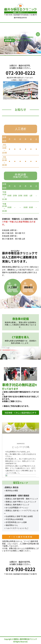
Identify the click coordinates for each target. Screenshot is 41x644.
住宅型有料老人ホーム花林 (16, 522)
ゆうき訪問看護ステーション (17, 508)
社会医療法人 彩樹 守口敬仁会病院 (19, 516)
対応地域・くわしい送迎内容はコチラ (20, 413)
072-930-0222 (20, 73)
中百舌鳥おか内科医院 (14, 519)
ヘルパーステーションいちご (17, 528)
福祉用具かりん (12, 525)
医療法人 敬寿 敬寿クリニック (18, 505)
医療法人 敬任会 (12, 487)
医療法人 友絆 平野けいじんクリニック (21, 502)
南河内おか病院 (12, 491)
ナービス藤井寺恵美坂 (20, 537)
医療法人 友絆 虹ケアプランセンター (21, 512)
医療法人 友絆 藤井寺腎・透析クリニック (22, 499)
